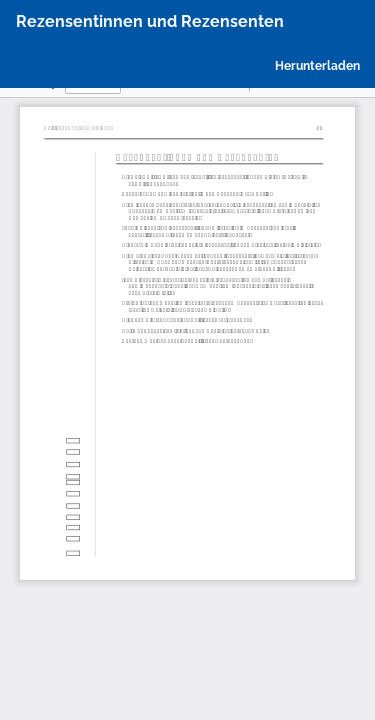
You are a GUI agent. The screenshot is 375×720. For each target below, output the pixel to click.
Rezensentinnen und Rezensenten (150, 21)
